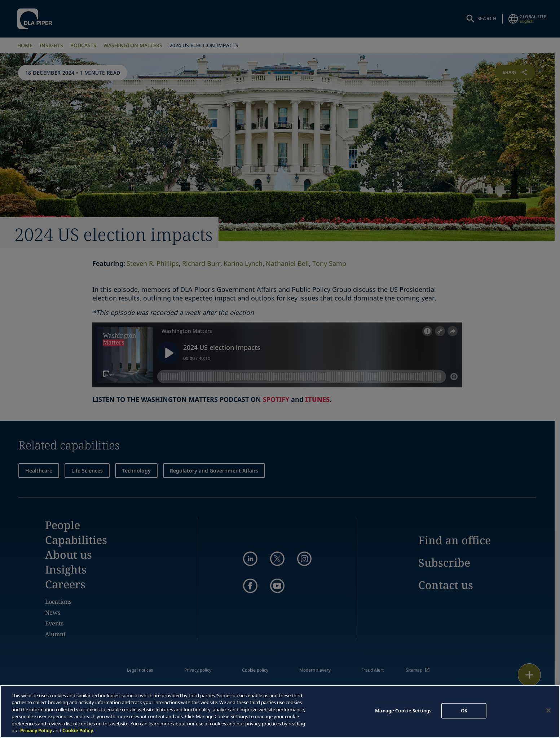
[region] (280, 711)
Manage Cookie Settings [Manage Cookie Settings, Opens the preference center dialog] (403, 711)
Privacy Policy (36, 730)
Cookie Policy (78, 730)
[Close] (548, 711)
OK (464, 711)
